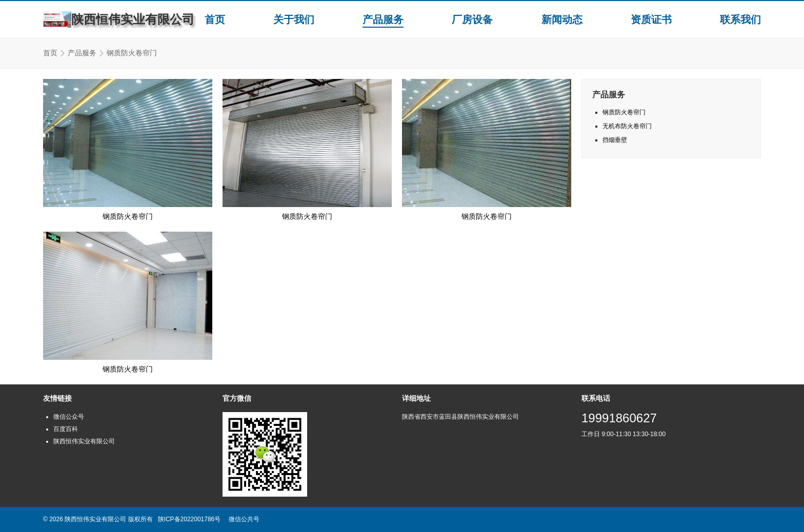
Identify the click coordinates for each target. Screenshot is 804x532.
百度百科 (66, 429)
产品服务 (383, 19)
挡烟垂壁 (615, 140)
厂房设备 (472, 19)
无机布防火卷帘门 (627, 126)
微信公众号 (69, 417)
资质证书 (651, 19)
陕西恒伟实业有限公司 (84, 441)
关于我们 (294, 19)
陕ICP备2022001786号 (189, 519)
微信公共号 (244, 519)
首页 (215, 19)
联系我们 (740, 19)
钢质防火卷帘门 (128, 216)
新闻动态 (562, 19)
